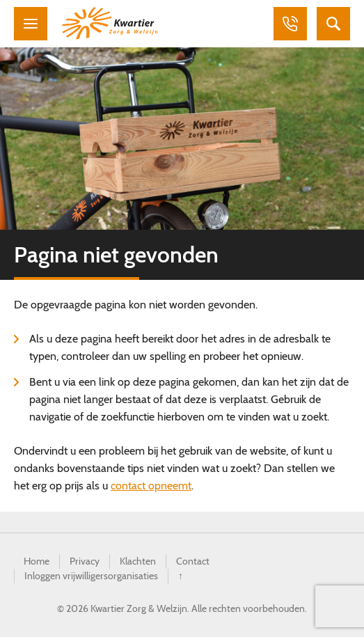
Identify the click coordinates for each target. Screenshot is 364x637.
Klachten (138, 561)
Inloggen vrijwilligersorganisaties (91, 576)
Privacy (85, 561)
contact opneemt (151, 486)
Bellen (290, 24)
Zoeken (333, 24)
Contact (193, 561)
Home (37, 561)
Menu (31, 24)
